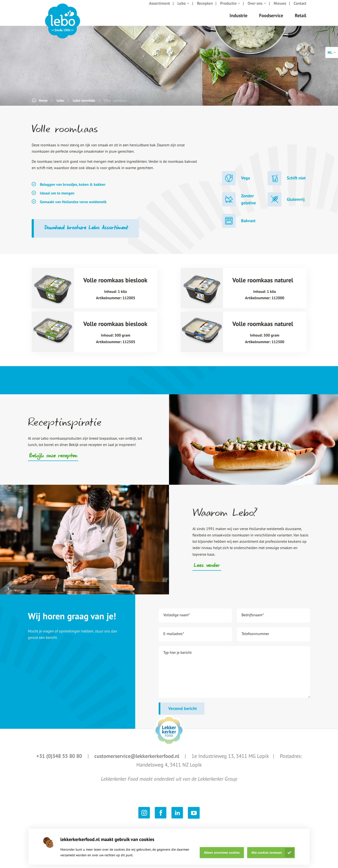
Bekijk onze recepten (53, 461)
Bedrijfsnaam (253, 620)
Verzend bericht (182, 713)
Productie (230, 8)
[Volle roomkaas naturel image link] (202, 293)
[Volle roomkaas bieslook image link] (53, 293)
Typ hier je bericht (177, 657)
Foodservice (271, 20)
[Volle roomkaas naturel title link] (265, 293)
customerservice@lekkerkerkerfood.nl (137, 761)
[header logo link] (63, 26)
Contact (300, 8)
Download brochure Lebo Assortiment (86, 233)
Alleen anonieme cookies (222, 852)
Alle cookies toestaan (267, 852)
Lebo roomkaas (84, 105)
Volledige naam (177, 620)
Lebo (183, 8)
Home (43, 105)
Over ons (257, 8)
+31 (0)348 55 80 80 (60, 761)
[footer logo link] (169, 735)
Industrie (238, 20)
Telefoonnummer (255, 638)
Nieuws (280, 8)
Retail (301, 20)
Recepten (205, 8)
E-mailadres (174, 638)
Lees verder (207, 571)
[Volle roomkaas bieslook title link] (116, 293)
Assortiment (159, 8)
